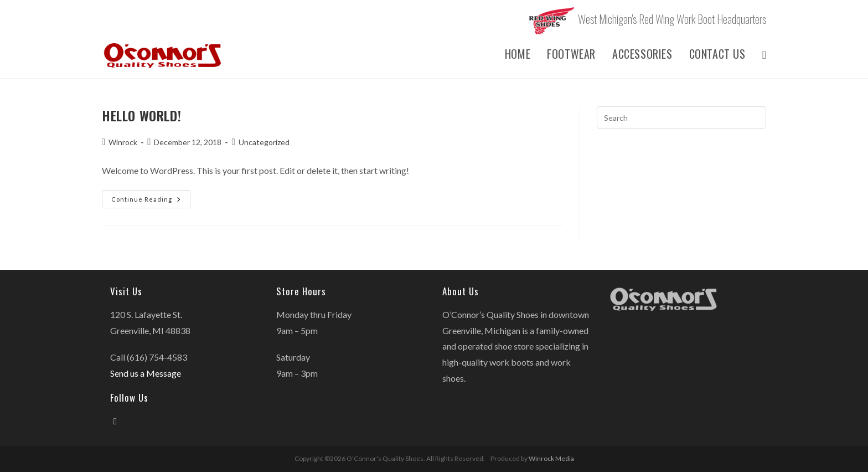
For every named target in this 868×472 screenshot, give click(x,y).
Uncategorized (264, 142)
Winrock (123, 142)
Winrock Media (551, 458)
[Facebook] (115, 421)
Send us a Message (146, 373)
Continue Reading (151, 201)
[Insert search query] (681, 117)
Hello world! (141, 115)
